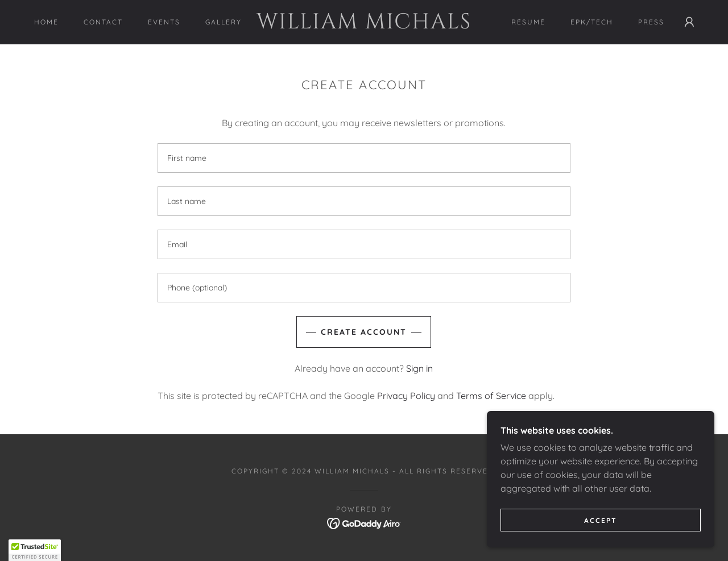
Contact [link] (103, 22)
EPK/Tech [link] (592, 22)
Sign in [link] (419, 368)
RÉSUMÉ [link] (528, 22)
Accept (601, 520)
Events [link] (164, 22)
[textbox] (364, 158)
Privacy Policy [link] (406, 396)
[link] (364, 25)
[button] (689, 22)
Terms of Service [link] (491, 396)
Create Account (364, 332)
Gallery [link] (224, 22)
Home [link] (46, 22)
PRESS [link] (651, 22)
